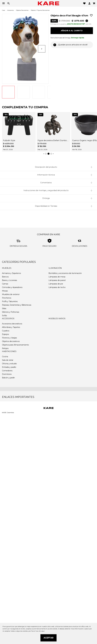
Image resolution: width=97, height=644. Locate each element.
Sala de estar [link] (8, 360)
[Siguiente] (42, 49)
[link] (48, 3)
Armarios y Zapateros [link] (11, 273)
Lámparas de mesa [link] (57, 277)
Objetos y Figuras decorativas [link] (40, 10)
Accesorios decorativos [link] (12, 324)
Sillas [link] (4, 308)
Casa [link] (3, 10)
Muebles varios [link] (57, 319)
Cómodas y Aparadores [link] (12, 287)
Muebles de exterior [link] (11, 294)
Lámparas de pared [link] (57, 280)
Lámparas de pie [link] (56, 284)
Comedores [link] (7, 371)
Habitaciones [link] (9, 351)
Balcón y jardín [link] (8, 378)
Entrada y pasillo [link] (9, 367)
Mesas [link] (5, 291)
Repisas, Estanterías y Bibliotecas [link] (17, 305)
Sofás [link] (4, 316)
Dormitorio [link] (7, 374)
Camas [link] (5, 284)
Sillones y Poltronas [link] (11, 312)
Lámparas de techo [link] (57, 287)
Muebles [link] (7, 268)
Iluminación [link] (55, 268)
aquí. (43, 631)
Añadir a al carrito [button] (72, 31)
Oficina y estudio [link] (9, 364)
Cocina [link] (5, 357)
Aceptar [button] (48, 638)
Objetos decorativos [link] (22, 10)
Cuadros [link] (6, 331)
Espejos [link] (5, 334)
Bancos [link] (5, 277)
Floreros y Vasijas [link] (9, 338)
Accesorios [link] (10, 10)
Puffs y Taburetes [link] (10, 301)
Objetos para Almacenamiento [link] (15, 345)
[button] (4, 3)
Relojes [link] (5, 348)
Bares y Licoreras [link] (9, 280)
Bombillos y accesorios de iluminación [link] (65, 273)
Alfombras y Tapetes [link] (11, 327)
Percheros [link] (7, 298)
